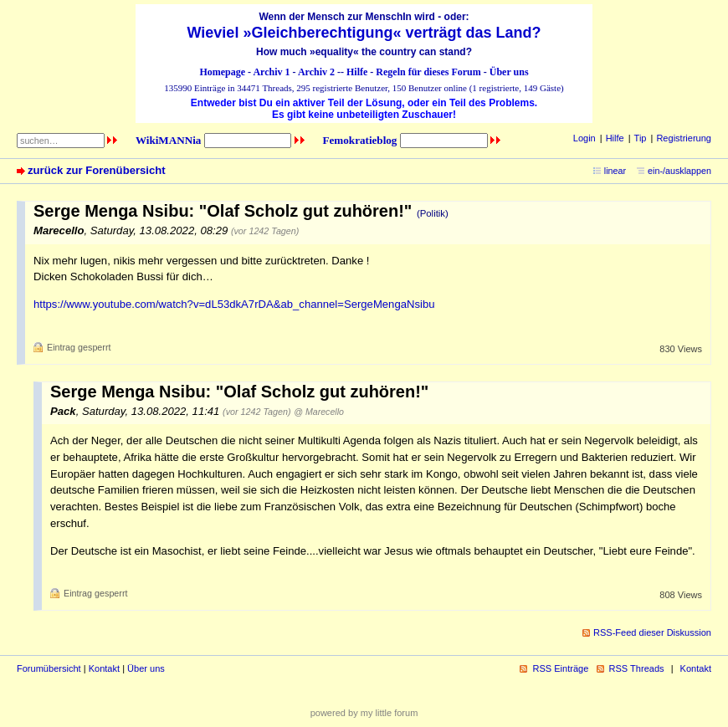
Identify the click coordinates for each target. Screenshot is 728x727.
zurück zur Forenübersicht (97, 170)
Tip (641, 138)
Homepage (222, 72)
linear (615, 171)
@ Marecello (319, 412)
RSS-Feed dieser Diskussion (652, 632)
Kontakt (104, 668)
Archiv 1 (271, 72)
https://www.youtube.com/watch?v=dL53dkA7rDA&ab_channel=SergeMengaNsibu (234, 304)
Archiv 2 (316, 72)
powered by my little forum (364, 713)
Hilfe (357, 72)
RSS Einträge (560, 668)
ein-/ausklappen (679, 171)
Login (584, 138)
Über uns (509, 72)
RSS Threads (637, 668)
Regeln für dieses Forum (428, 72)
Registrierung (684, 138)
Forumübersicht (49, 668)
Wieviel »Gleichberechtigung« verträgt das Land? (364, 33)
